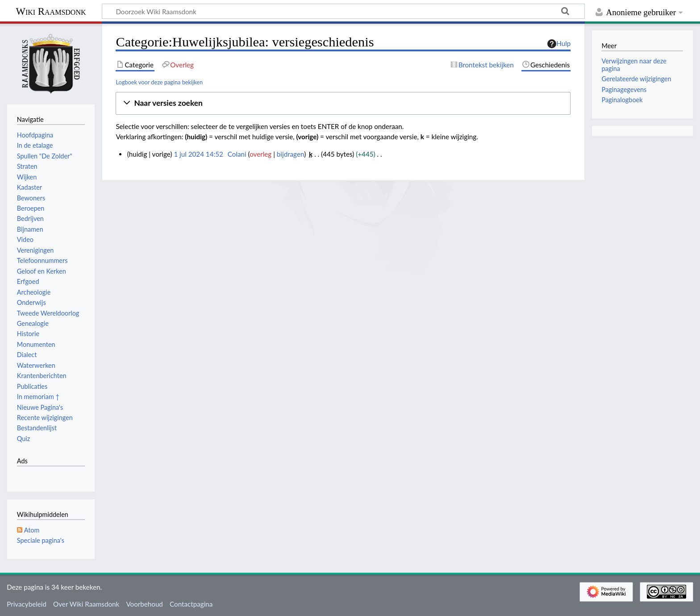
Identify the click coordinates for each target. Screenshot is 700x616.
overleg (260, 154)
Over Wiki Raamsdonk (86, 604)
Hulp (559, 44)
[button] (343, 103)
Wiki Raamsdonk (51, 11)
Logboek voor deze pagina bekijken (159, 82)
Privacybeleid (27, 604)
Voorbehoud (144, 604)
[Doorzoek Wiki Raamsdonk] (343, 11)
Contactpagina (191, 604)
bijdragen (290, 154)
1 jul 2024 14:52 (198, 154)
